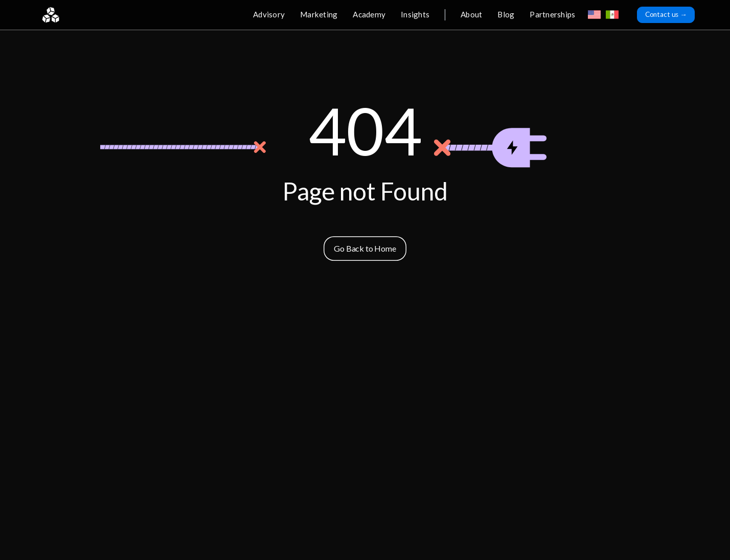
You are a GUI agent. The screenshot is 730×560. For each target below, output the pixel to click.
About (471, 14)
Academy (369, 14)
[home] (51, 15)
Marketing (319, 14)
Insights (415, 14)
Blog (506, 14)
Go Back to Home (365, 248)
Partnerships (552, 14)
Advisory (269, 14)
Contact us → (666, 14)
